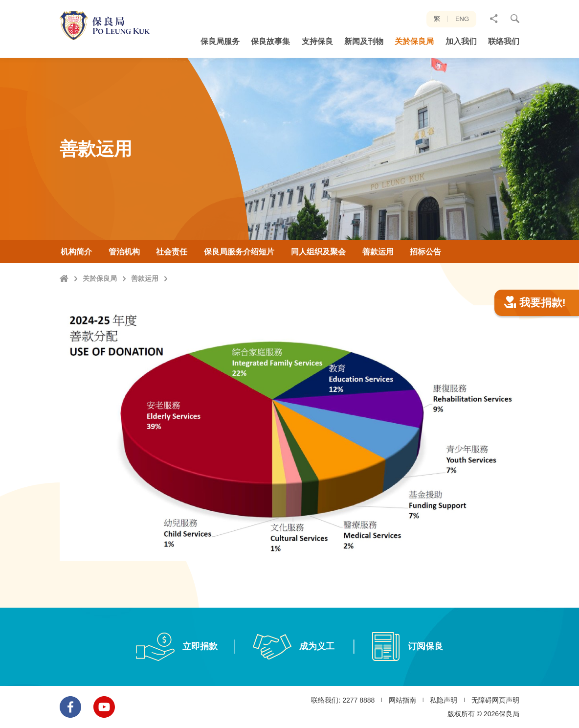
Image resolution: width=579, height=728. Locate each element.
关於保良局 (100, 278)
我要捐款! (535, 351)
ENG (462, 19)
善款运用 (145, 278)
